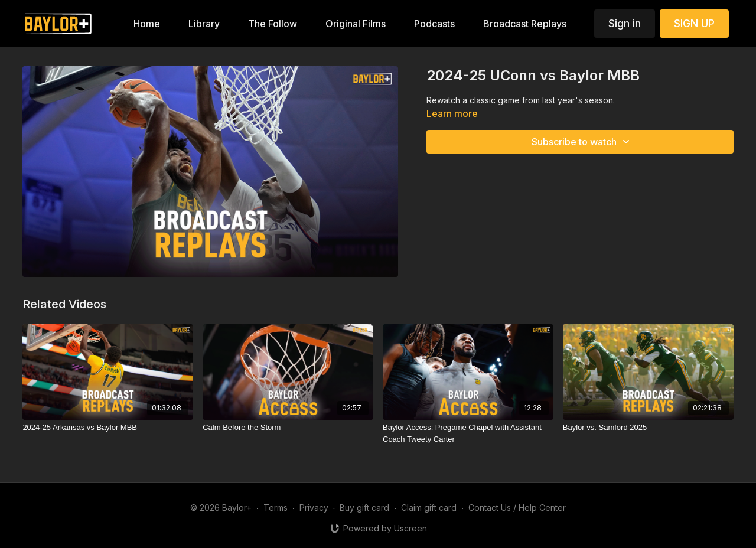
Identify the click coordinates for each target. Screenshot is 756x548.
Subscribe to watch (582, 142)
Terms (276, 508)
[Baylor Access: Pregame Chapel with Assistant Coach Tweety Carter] (468, 433)
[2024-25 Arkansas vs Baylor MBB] (108, 428)
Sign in (625, 23)
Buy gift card (364, 508)
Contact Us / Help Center (517, 508)
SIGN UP (694, 23)
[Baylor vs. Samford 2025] (648, 428)
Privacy (314, 508)
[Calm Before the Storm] (288, 428)
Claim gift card (429, 508)
